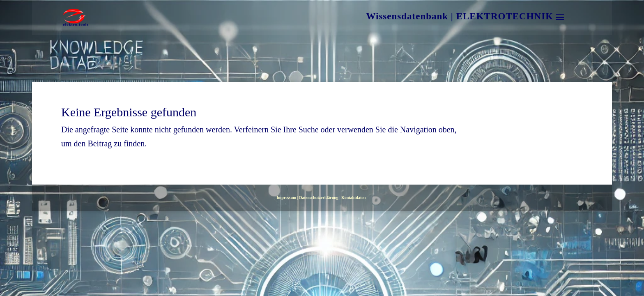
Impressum (286, 198)
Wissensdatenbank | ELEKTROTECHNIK (460, 17)
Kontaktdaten (353, 198)
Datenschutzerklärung (319, 198)
